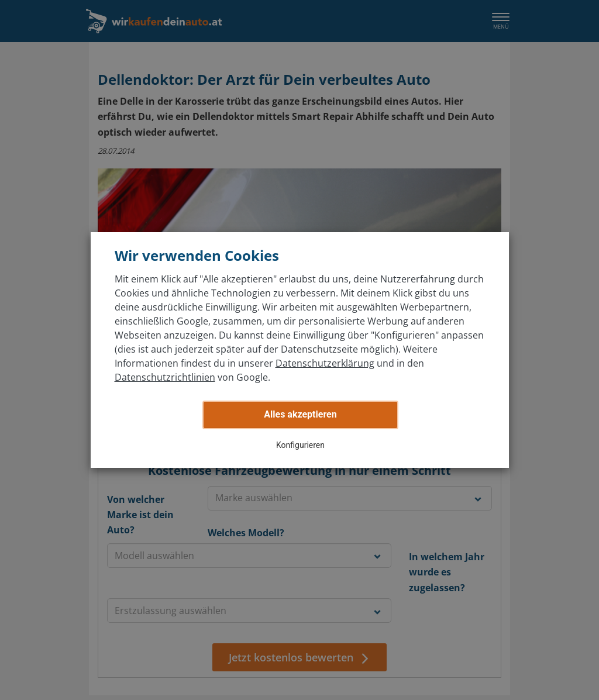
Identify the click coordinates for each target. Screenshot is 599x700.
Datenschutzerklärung (325, 363)
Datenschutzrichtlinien (165, 377)
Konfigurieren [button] (300, 445)
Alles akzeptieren (300, 414)
